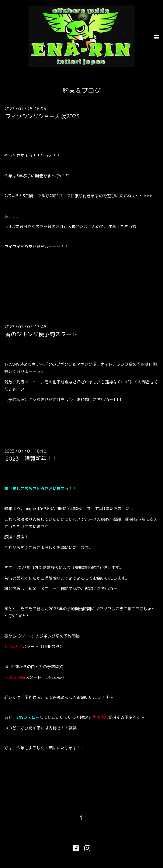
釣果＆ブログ (81, 91)
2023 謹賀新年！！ (31, 458)
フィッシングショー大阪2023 (42, 116)
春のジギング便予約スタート (41, 334)
